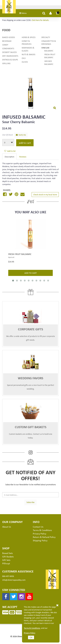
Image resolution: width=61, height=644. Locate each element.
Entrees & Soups (10, 60)
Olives (25, 62)
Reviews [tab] (23, 157)
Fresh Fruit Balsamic (50, 56)
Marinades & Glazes (28, 50)
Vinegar (45, 48)
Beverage (7, 42)
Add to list (10, 152)
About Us (7, 527)
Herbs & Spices (29, 38)
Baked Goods (9, 38)
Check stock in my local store (45, 195)
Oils (24, 59)
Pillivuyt (6, 564)
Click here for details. (40, 21)
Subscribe (30, 503)
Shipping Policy (40, 541)
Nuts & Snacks (28, 55)
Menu (25, 14)
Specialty (46, 38)
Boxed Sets (7, 554)
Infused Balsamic (49, 63)
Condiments (8, 49)
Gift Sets (6, 561)
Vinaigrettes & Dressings (49, 43)
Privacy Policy (29, 633)
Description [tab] (9, 157)
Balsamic (49, 51)
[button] (57, 14)
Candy (5, 45)
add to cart (31, 273)
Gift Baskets (8, 557)
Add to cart (25, 143)
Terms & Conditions (32, 628)
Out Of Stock (7, 135)
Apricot (11, 258)
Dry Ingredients (10, 56)
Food (6, 31)
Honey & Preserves (27, 43)
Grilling (6, 64)
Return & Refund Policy (44, 538)
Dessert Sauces (9, 53)
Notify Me (21, 136)
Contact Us (38, 527)
